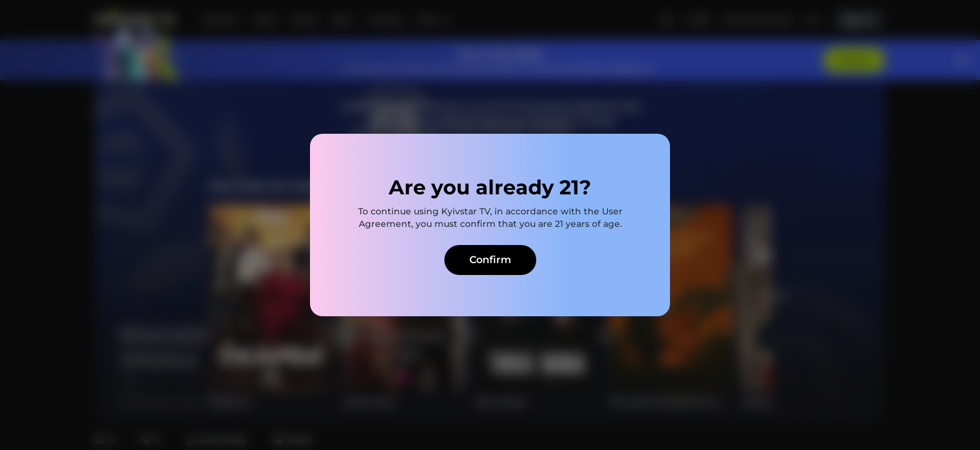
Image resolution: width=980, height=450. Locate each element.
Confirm (490, 260)
